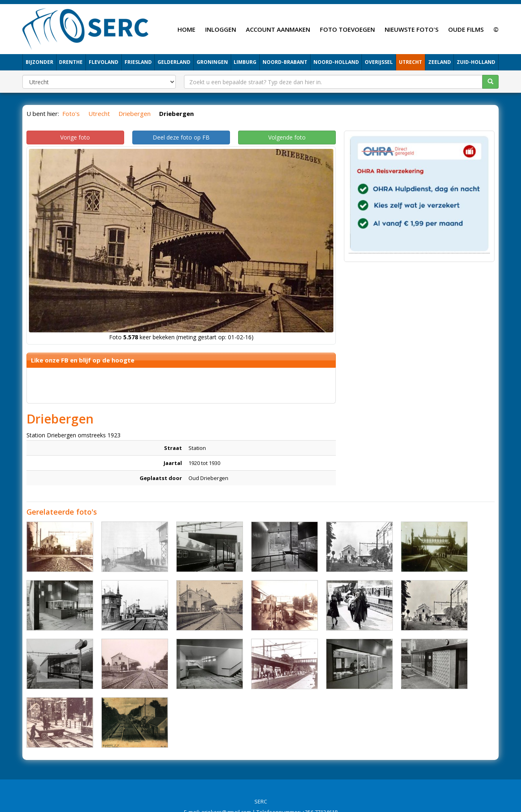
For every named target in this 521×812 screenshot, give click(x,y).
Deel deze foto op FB (181, 137)
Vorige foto (75, 137)
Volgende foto (287, 137)
